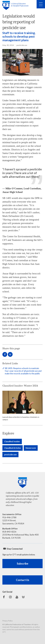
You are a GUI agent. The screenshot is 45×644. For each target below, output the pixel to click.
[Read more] (22, 402)
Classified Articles (13, 448)
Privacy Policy (7, 621)
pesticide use (22, 45)
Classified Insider (12, 441)
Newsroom (31, 448)
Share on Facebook (5, 354)
